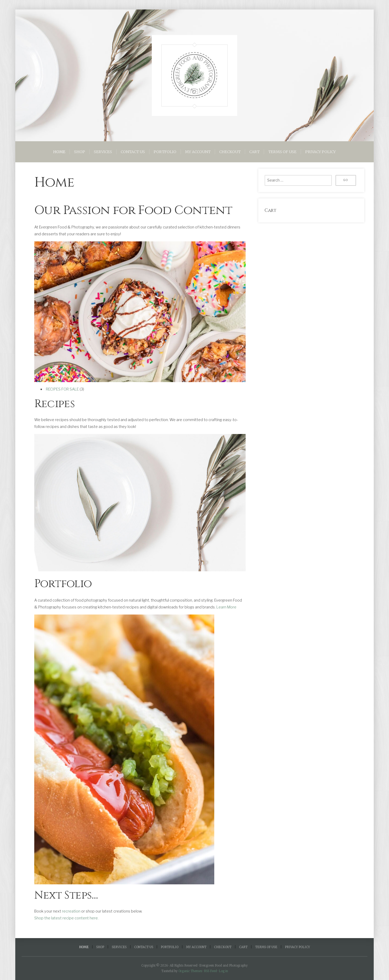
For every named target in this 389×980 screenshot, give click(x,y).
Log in (223, 971)
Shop (80, 152)
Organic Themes (190, 971)
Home (59, 152)
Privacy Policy (320, 152)
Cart (254, 152)
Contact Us (133, 152)
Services (103, 152)
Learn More (226, 607)
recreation (71, 911)
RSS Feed (210, 971)
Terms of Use (282, 152)
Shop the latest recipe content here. (66, 918)
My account (198, 152)
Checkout (230, 152)
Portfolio (165, 152)
